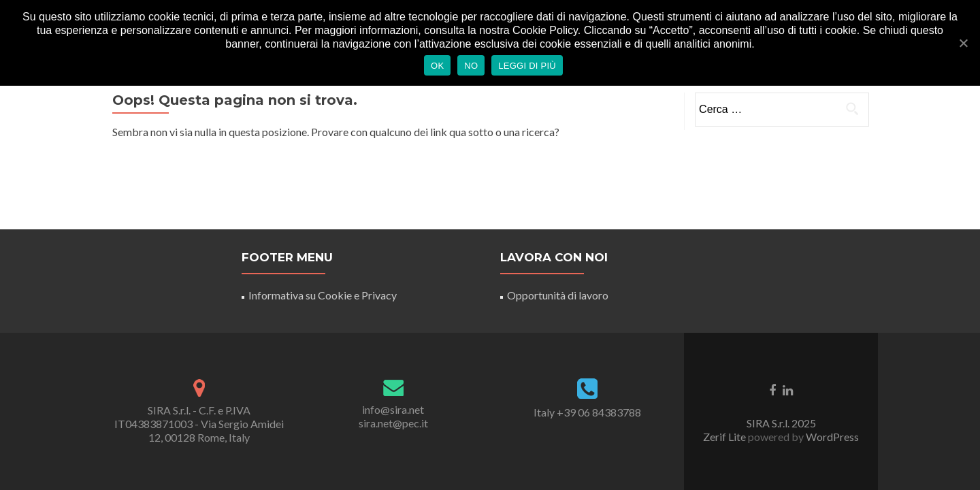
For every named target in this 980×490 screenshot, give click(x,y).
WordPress (831, 437)
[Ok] (963, 43)
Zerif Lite (725, 437)
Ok (437, 66)
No (471, 66)
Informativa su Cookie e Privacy (323, 295)
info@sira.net (393, 409)
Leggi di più (527, 66)
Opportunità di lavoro (558, 295)
